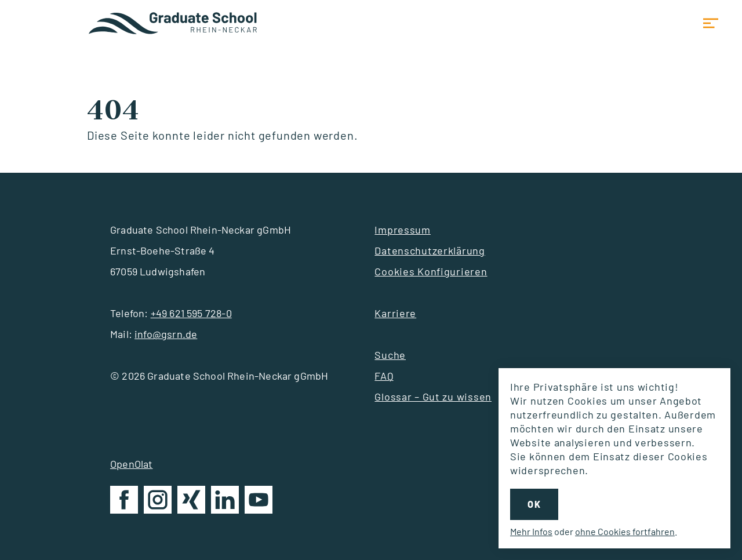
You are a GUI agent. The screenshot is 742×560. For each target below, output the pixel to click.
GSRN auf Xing (191, 502)
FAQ (384, 376)
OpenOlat (131, 464)
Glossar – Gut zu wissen (433, 397)
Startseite (174, 23)
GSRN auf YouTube (259, 502)
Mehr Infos (531, 531)
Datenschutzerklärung (430, 250)
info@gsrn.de (166, 334)
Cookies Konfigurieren (431, 271)
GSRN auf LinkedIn (225, 502)
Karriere (395, 313)
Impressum (402, 230)
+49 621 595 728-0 (191, 313)
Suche (390, 355)
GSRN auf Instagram (158, 502)
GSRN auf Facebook (124, 502)
